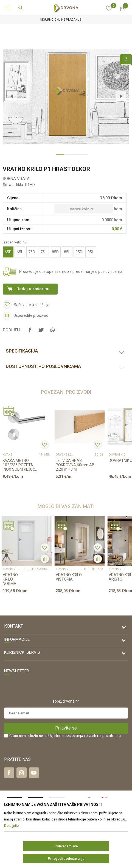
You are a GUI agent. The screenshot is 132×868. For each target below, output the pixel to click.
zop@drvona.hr (66, 701)
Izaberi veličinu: (15, 242)
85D (55, 252)
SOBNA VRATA (16, 179)
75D (32, 252)
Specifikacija (22, 351)
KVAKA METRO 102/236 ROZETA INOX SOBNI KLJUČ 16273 (19, 465)
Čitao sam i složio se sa (65, 736)
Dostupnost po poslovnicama (43, 366)
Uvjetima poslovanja (66, 736)
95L (91, 252)
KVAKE (7, 455)
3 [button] (74, 157)
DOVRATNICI (117, 455)
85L (67, 252)
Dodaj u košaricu (33, 289)
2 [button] (66, 157)
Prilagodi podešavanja (66, 859)
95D (79, 252)
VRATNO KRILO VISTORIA (69, 577)
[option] (66, 20)
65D (8, 252)
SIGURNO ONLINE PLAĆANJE (66, 20)
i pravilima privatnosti (102, 736)
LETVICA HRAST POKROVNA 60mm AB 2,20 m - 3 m (75, 465)
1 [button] (58, 157)
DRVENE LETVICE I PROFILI (65, 455)
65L (20, 252)
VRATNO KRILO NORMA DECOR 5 (10, 579)
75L (43, 252)
